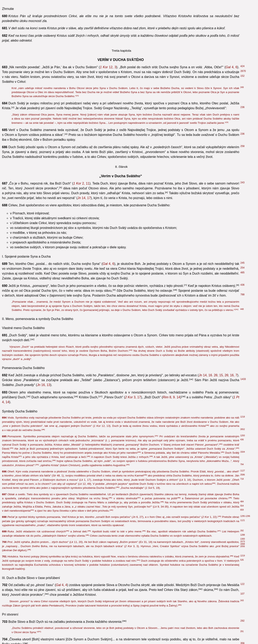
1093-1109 (246, 583)
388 (242, 418)
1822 (243, 535)
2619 (243, 328)
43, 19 (55, 35)
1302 (243, 471)
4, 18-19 (143, 110)
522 (242, 39)
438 (242, 369)
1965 (243, 157)
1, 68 (155, 205)
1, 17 (140, 175)
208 (242, 324)
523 (242, 199)
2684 (243, 229)
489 (242, 289)
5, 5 (20, 511)
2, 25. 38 (185, 40)
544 (242, 6)
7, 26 (52, 225)
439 (242, 53)
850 (242, 435)
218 (242, 505)
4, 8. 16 (40, 506)
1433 (243, 423)
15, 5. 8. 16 (102, 594)
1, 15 (165, 200)
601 (242, 92)
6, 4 (68, 431)
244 (242, 478)
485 (242, 311)
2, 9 (221, 290)
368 (242, 174)
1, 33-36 (190, 240)
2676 (243, 299)
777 (242, 605)
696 (242, 212)
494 (242, 348)
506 (242, 316)
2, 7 (138, 98)
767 (242, 466)
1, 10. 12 (160, 235)
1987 (243, 518)
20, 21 (115, 436)
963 (242, 336)
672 (242, 483)
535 (242, 251)
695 (242, 374)
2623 (243, 461)
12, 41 (206, 54)
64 (242, 34)
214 (242, 152)
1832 (243, 542)
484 (242, 272)
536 (242, 239)
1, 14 (56, 354)
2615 (243, 396)
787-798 (245, 578)
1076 (243, 631)
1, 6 (81, 200)
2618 (243, 353)
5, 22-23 (129, 548)
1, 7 (177, 230)
